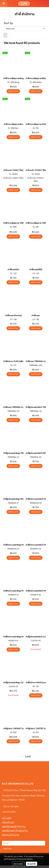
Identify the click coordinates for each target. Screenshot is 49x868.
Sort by (9, 23)
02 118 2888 (13, 807)
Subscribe (7, 849)
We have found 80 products (22, 43)
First (21, 756)
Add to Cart (13, 91)
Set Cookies (18, 864)
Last (28, 756)
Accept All (32, 864)
